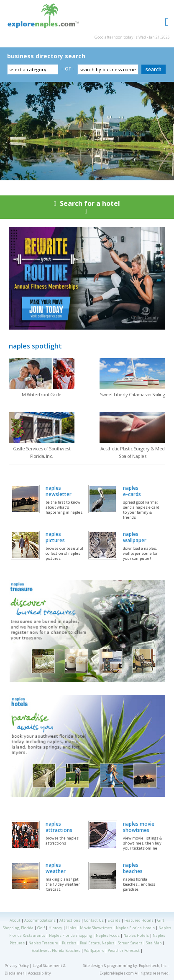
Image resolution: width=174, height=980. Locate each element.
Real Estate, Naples (97, 943)
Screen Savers (130, 943)
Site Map (154, 943)
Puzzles (69, 943)
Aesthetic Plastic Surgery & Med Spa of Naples (133, 452)
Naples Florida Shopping (70, 935)
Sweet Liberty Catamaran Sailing (132, 394)
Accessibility (40, 973)
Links (71, 928)
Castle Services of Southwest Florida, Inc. (42, 452)
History (55, 928)
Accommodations (40, 920)
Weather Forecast (124, 950)
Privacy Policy (17, 966)
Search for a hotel (87, 209)
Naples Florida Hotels (135, 928)
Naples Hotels (136, 935)
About (15, 920)
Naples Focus (108, 935)
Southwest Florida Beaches (56, 950)
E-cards (114, 920)
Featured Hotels (139, 920)
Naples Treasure (43, 943)
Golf (41, 928)
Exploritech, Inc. (153, 966)
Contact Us (94, 920)
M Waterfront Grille (42, 394)
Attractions (70, 920)
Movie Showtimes (96, 928)
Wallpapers (94, 950)
